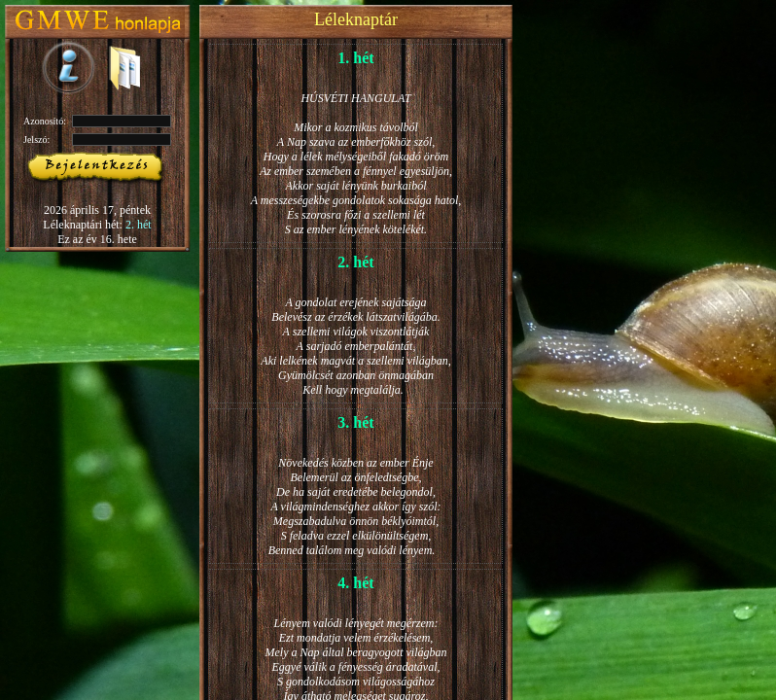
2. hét (139, 225)
